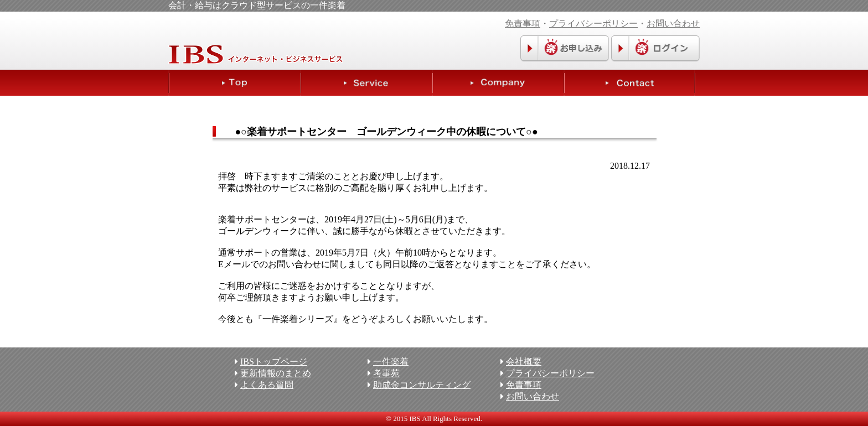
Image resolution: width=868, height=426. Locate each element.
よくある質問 (267, 385)
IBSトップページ (274, 362)
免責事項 (523, 24)
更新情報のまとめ (276, 373)
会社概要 (524, 362)
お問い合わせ (673, 24)
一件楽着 (391, 362)
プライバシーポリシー (593, 24)
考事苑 (386, 373)
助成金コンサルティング (422, 385)
